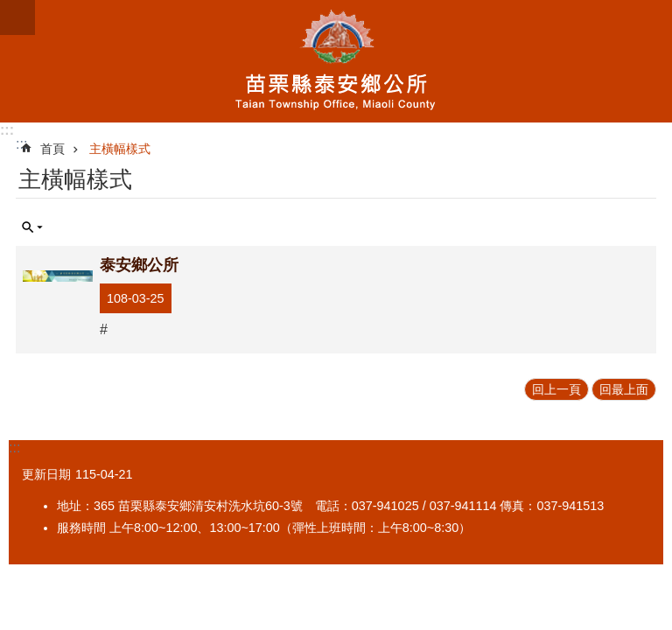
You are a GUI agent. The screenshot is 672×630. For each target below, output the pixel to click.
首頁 (52, 149)
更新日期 (46, 474)
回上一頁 (556, 389)
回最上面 (624, 389)
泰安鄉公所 (336, 61)
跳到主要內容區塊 (9, 9)
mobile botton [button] (17, 17)
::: (7, 130)
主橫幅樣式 (120, 149)
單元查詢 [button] (32, 227)
